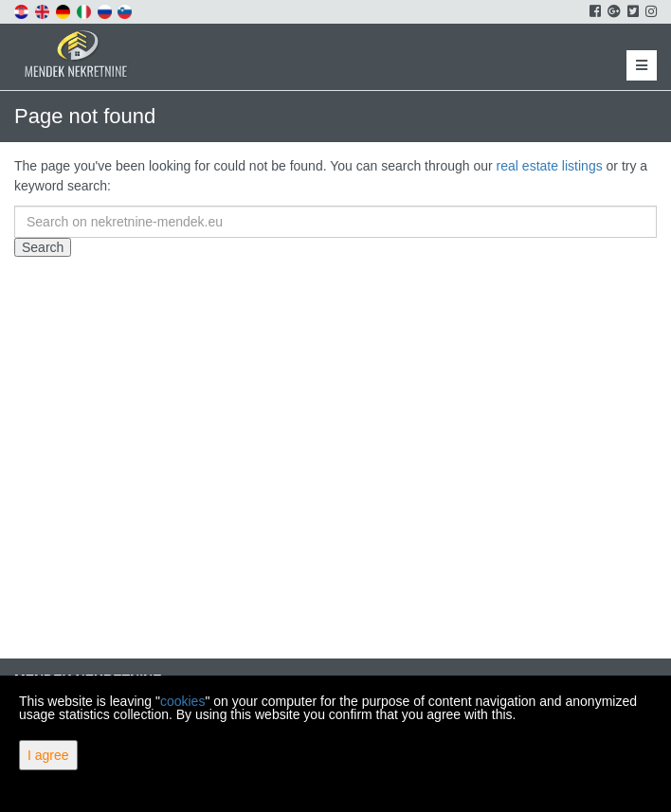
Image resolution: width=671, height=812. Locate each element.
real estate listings (550, 166)
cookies (182, 701)
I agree (48, 755)
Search (43, 247)
